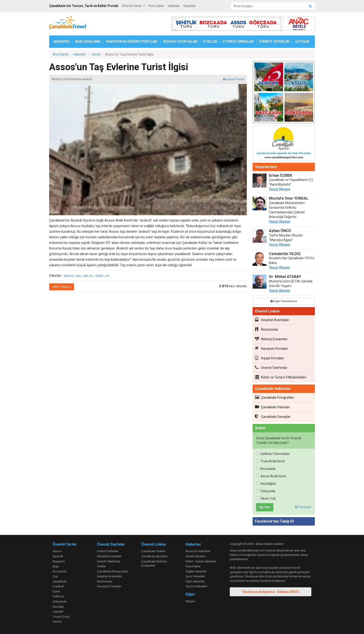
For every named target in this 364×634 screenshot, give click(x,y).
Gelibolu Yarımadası (273, 454)
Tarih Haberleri (195, 581)
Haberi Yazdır (234, 79)
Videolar (174, 6)
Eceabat (58, 586)
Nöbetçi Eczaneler (271, 339)
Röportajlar (193, 566)
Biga (56, 566)
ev (108, 276)
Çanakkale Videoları (272, 407)
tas (78, 276)
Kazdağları (266, 484)
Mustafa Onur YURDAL (289, 198)
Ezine (56, 591)
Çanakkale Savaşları (273, 416)
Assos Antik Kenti (271, 476)
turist (99, 276)
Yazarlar (189, 6)
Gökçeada (266, 491)
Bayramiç (59, 561)
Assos (57, 551)
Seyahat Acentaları (272, 320)
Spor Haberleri (195, 576)
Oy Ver (265, 507)
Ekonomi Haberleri (198, 551)
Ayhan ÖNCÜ (280, 231)
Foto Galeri (156, 6)
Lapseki (58, 611)
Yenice (57, 622)
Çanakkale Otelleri (153, 551)
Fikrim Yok (266, 499)
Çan (55, 576)
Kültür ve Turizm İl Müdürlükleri (281, 377)
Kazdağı (58, 607)
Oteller (101, 566)
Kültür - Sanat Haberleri (201, 561)
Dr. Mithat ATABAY (285, 277)
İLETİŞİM (302, 42)
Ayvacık (58, 556)
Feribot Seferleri (108, 551)
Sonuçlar (303, 507)
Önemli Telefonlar (271, 367)
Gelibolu (58, 596)
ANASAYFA (61, 42)
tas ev (88, 276)
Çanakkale (60, 581)
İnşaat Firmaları (269, 358)
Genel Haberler (195, 556)
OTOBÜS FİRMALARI (238, 42)
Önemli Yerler (133, 6)
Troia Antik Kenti (270, 461)
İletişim (190, 601)
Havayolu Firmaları (271, 348)
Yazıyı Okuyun (280, 189)
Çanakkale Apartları (154, 556)
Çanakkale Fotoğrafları (275, 397)
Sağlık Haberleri (196, 571)
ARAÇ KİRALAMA (88, 42)
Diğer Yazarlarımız (284, 301)
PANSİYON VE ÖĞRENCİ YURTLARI (132, 42)
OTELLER (210, 42)
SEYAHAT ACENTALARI (180, 42)
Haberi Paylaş (62, 287)
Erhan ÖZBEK (280, 175)
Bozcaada (266, 469)
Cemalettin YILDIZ (285, 254)
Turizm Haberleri (196, 586)
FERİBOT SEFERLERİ (275, 42)
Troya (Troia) (61, 617)
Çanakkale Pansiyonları (112, 571)
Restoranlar (267, 329)
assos (69, 276)
